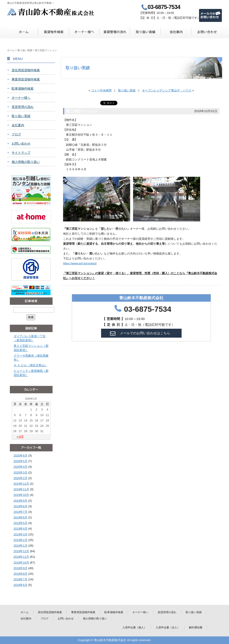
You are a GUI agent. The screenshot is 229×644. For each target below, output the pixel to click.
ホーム (23, 32)
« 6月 (20, 437)
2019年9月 (21, 501)
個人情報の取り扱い (26, 162)
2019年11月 (21, 489)
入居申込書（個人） (134, 627)
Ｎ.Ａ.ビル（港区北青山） (30, 365)
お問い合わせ (207, 32)
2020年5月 (21, 461)
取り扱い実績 (145, 32)
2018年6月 (21, 585)
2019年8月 (21, 506)
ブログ (16, 134)
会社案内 (176, 32)
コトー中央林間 (101, 90)
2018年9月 (21, 568)
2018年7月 (21, 579)
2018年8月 (21, 574)
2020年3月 (21, 472)
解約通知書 (196, 627)
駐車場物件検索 (23, 88)
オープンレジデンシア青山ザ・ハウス (167, 90)
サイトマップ (21, 153)
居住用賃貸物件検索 (26, 70)
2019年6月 (21, 517)
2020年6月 (21, 456)
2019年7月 (21, 512)
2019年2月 (21, 540)
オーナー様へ (84, 32)
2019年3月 (21, 534)
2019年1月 (21, 546)
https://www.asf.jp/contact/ (80, 263)
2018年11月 (21, 557)
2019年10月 (21, 495)
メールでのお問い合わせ (210, 15)
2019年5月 (21, 523)
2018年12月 (21, 551)
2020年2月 (21, 478)
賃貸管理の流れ (115, 32)
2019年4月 (21, 529)
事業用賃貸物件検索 (26, 79)
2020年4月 (21, 467)
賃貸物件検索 (53, 32)
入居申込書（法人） (168, 627)
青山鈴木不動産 (51, 12)
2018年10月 (21, 563)
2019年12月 (21, 484)
